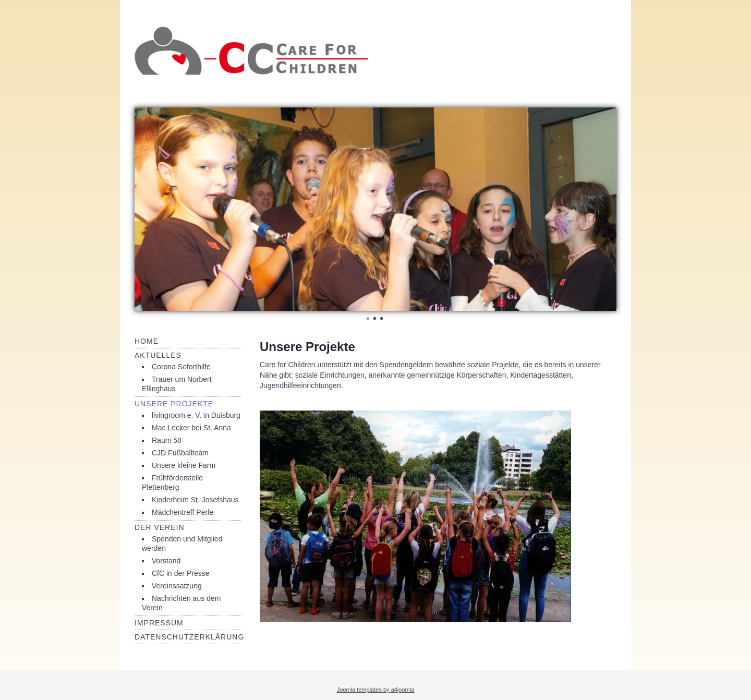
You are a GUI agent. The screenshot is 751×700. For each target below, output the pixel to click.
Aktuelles (158, 355)
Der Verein (160, 527)
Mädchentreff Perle (183, 512)
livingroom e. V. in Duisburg (196, 415)
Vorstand (166, 561)
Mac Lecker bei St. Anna (191, 428)
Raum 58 (167, 440)
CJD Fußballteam (180, 453)
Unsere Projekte (174, 404)
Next (603, 208)
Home (147, 341)
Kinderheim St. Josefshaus (195, 500)
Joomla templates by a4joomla (376, 690)
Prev (148, 208)
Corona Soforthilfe (181, 367)
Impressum (159, 623)
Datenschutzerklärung (189, 637)
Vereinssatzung (177, 586)
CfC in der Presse (180, 573)
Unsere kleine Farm (184, 465)
